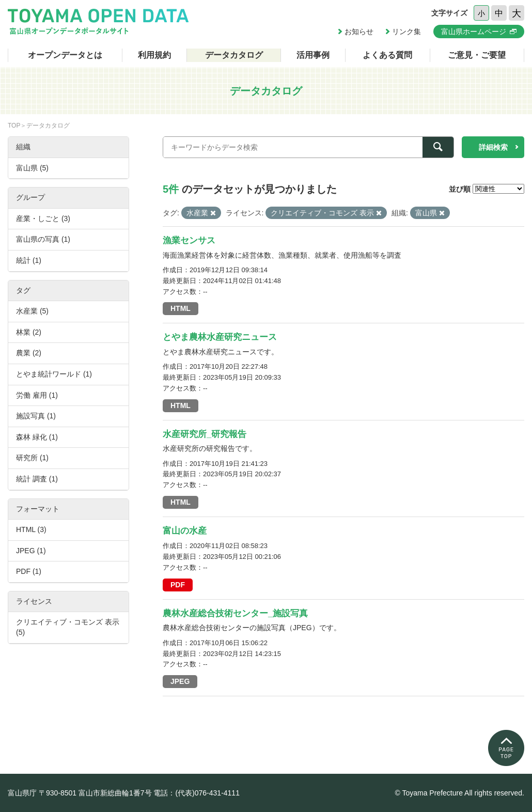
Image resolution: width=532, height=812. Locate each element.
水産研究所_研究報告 (205, 434)
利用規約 (154, 55)
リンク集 (406, 32)
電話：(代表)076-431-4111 (197, 793)
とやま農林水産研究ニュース (220, 337)
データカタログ (234, 55)
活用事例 (313, 55)
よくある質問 (387, 55)
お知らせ (359, 32)
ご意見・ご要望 (477, 55)
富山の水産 (185, 531)
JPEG (180, 681)
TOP (14, 126)
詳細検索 (493, 147)
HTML (181, 308)
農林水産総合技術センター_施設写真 (235, 613)
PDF (178, 585)
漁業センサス (189, 240)
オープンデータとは (65, 55)
